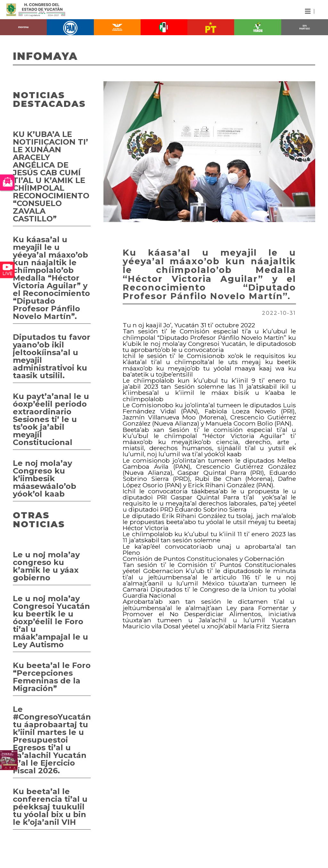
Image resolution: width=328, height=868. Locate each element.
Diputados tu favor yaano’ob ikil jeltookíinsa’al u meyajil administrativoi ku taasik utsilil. (52, 356)
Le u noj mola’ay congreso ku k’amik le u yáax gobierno (46, 566)
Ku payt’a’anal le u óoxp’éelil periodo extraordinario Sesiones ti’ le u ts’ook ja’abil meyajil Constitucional (51, 419)
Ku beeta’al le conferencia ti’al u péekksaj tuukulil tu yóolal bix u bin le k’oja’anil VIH (50, 807)
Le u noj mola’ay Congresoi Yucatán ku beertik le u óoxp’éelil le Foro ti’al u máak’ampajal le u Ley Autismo (51, 621)
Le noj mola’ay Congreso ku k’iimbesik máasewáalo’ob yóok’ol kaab (45, 478)
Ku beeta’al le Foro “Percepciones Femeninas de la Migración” (52, 677)
